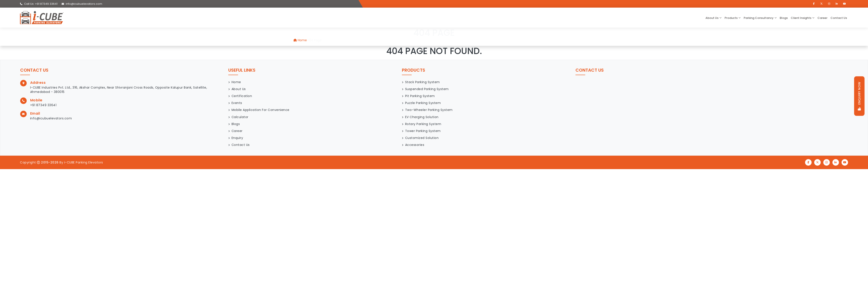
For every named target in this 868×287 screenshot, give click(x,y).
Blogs (784, 18)
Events (237, 103)
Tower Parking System (423, 131)
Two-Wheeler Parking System (429, 110)
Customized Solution (422, 138)
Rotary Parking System (423, 124)
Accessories (415, 145)
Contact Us (839, 18)
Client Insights (801, 18)
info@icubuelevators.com (82, 4)
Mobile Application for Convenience (261, 110)
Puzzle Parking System (423, 103)
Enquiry (237, 138)
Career (822, 18)
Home (300, 40)
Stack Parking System (422, 82)
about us (712, 18)
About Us (239, 89)
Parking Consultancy (759, 18)
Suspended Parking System (427, 89)
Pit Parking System (420, 96)
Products (731, 18)
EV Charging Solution (422, 117)
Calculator (240, 117)
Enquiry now (859, 96)
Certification (242, 96)
